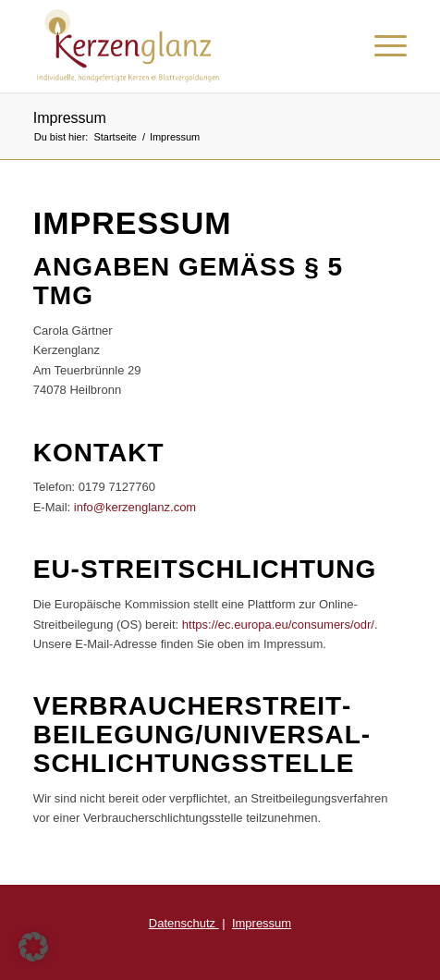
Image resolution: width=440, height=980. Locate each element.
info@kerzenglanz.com (135, 507)
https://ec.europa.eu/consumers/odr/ (278, 625)
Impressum (70, 118)
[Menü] (381, 46)
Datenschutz (184, 923)
